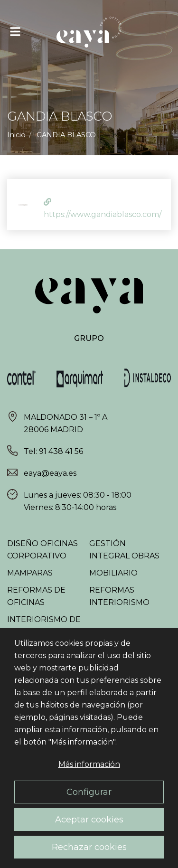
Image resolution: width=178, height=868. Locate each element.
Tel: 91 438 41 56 (53, 451)
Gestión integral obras (124, 550)
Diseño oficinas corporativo (42, 550)
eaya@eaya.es (50, 473)
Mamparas (30, 573)
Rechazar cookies (89, 847)
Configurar (89, 792)
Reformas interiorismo (119, 596)
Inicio (16, 135)
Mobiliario (113, 573)
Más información (89, 764)
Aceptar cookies (89, 819)
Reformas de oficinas (36, 596)
